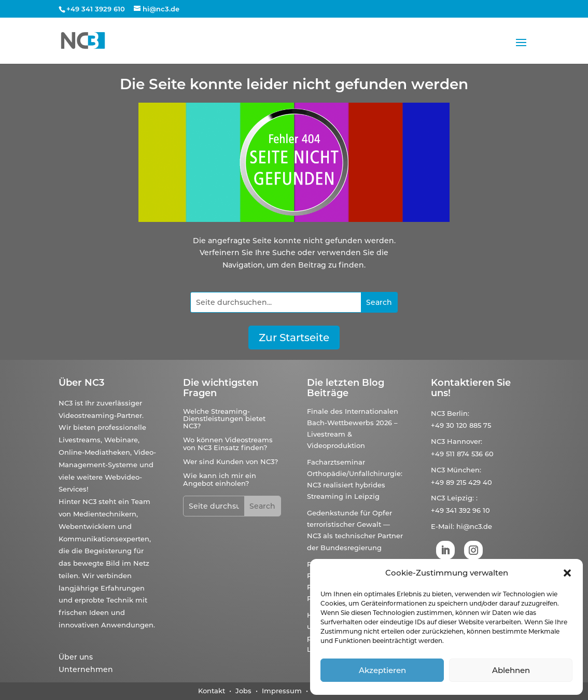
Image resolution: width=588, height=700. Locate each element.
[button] (567, 573)
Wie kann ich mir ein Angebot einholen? (220, 479)
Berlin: (458, 413)
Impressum (282, 691)
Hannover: (465, 441)
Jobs (244, 691)
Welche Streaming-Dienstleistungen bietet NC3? (224, 419)
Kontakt (212, 691)
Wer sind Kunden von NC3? (230, 461)
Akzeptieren (382, 670)
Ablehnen (511, 670)
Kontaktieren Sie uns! (471, 388)
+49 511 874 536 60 (462, 454)
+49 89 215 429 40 (461, 482)
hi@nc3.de (474, 526)
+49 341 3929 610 (96, 9)
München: (464, 470)
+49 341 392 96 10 (460, 510)
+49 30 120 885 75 (461, 425)
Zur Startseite (294, 338)
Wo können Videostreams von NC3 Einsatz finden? (228, 443)
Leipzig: (460, 498)
